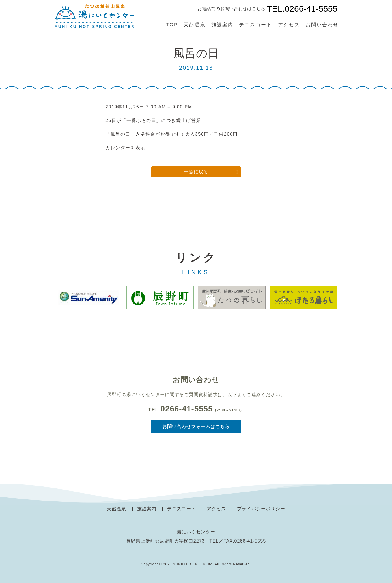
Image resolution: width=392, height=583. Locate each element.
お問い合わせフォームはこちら (196, 427)
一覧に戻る (196, 172)
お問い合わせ (322, 25)
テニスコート (256, 25)
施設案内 (222, 25)
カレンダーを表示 (125, 148)
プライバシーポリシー (261, 509)
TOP (172, 25)
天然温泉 (195, 25)
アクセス (289, 25)
